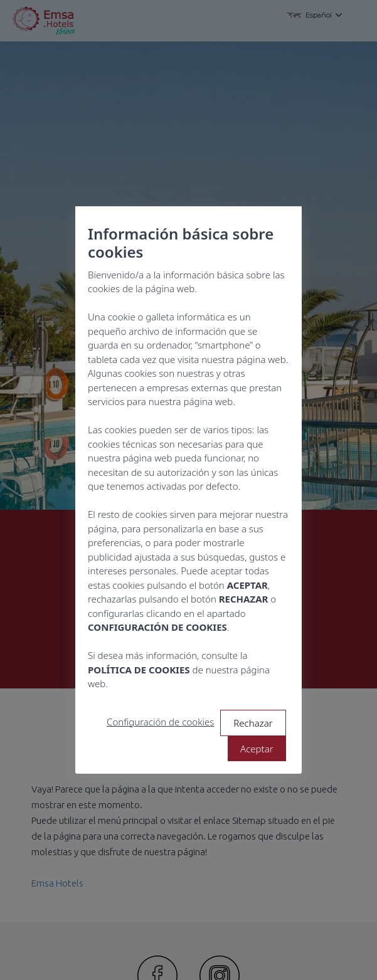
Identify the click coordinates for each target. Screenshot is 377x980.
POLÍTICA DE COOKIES (139, 670)
